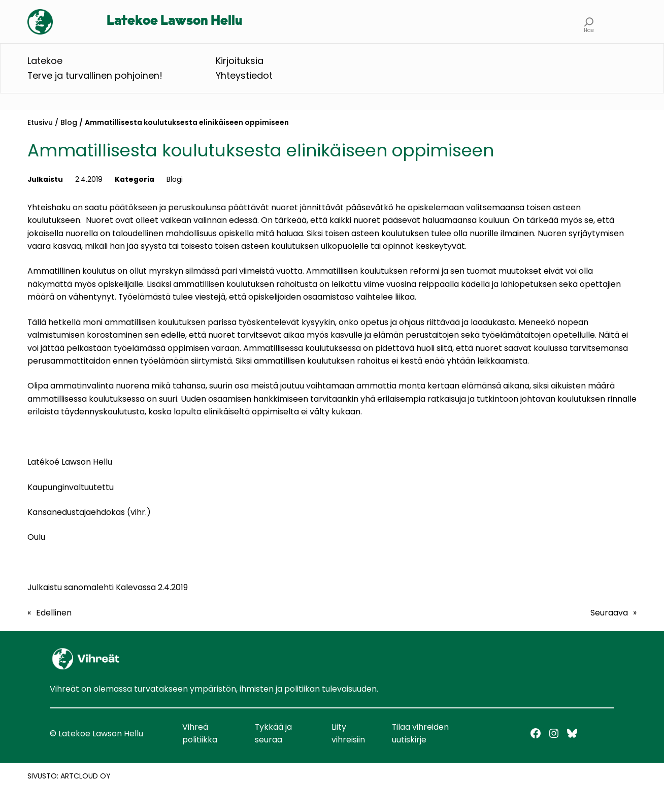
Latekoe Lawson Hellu (174, 21)
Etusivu (40, 122)
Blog (69, 122)
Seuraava (609, 613)
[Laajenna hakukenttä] (589, 22)
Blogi (175, 179)
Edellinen (54, 613)
